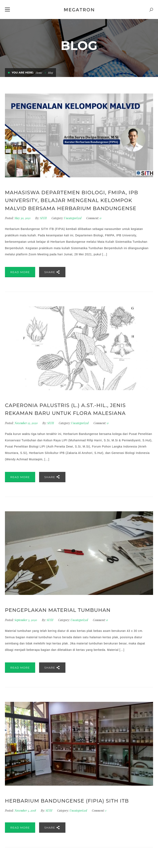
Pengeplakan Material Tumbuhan (58, 610)
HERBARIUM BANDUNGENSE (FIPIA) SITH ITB (67, 801)
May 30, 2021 (23, 218)
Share (52, 272)
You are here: (23, 72)
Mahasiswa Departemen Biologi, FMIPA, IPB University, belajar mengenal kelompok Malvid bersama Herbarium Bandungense (72, 200)
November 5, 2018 (26, 811)
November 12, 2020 (26, 423)
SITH (43, 218)
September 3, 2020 (26, 620)
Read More (20, 272)
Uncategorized (73, 218)
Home (39, 73)
